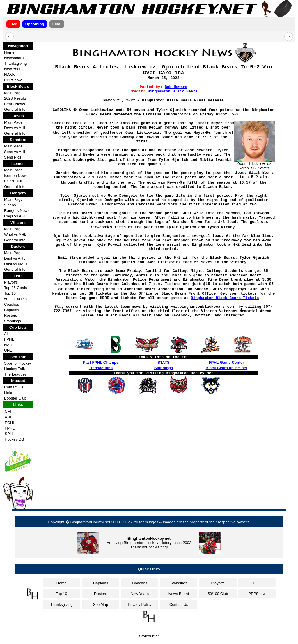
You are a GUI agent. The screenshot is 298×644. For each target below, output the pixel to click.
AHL (8, 334)
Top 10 (10, 293)
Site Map (101, 605)
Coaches (11, 304)
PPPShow (13, 80)
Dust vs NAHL (16, 264)
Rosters (11, 315)
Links (9, 393)
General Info (15, 109)
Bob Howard (176, 87)
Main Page (13, 93)
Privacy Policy (140, 605)
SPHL (10, 434)
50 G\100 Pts (15, 299)
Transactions (101, 368)
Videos (10, 205)
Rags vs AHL (15, 216)
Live (13, 24)
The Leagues (15, 374)
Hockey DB (14, 439)
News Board (179, 594)
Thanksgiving (16, 63)
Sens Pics (13, 157)
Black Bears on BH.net (227, 368)
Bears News (15, 104)
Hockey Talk (15, 369)
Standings (13, 321)
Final (57, 24)
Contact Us (14, 387)
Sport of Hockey (18, 363)
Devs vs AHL (15, 128)
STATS (164, 362)
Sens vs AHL (15, 152)
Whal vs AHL (15, 234)
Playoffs (11, 282)
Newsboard (14, 58)
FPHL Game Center (226, 362)
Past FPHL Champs (101, 362)
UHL (8, 350)
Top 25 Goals (16, 288)
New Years (13, 69)
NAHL (9, 345)
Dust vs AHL (15, 258)
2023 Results (15, 98)
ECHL (10, 423)
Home (9, 52)
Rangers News (17, 211)
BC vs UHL (14, 181)
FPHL (9, 339)
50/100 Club (218, 594)
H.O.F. (10, 74)
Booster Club (15, 398)
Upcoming (35, 24)
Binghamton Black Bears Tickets (225, 298)
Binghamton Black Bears (173, 91)
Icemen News (16, 176)
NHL (9, 412)
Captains (11, 310)
